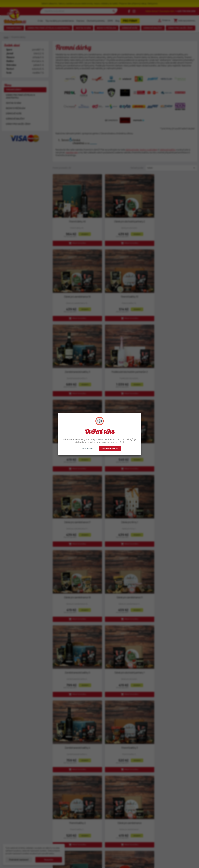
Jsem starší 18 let (110, 449)
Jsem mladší (87, 449)
